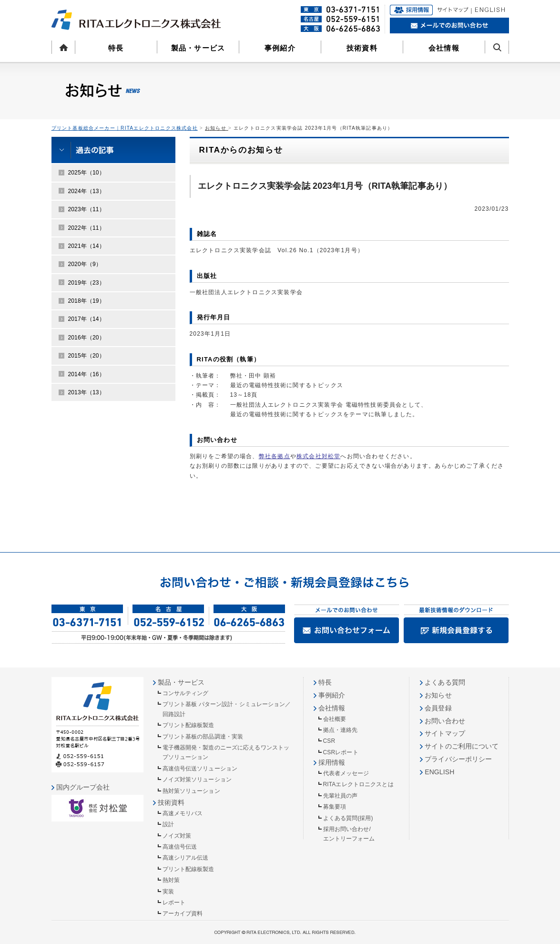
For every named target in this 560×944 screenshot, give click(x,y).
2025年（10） (87, 173)
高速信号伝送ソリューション (200, 769)
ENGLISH (439, 772)
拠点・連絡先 (341, 730)
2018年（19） (87, 301)
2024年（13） (87, 191)
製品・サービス (198, 48)
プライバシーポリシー (458, 759)
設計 (168, 824)
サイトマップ (445, 733)
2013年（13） (87, 392)
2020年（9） (85, 264)
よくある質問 (445, 682)
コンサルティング (186, 693)
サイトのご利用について (462, 746)
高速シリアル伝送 (186, 858)
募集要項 (335, 807)
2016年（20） (87, 338)
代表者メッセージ (346, 773)
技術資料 (362, 48)
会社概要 (335, 719)
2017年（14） (87, 319)
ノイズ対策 (177, 836)
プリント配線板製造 (188, 725)
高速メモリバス (183, 813)
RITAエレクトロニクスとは (358, 784)
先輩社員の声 (341, 796)
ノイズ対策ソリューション (197, 780)
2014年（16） (87, 374)
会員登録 (438, 708)
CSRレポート (341, 752)
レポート (174, 903)
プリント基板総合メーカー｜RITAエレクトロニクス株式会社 (125, 128)
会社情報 (444, 48)
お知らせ (217, 128)
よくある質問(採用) (348, 818)
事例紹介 (280, 48)
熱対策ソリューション (191, 791)
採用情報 (332, 762)
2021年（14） (87, 246)
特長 (116, 48)
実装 (168, 892)
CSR (329, 741)
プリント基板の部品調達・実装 (203, 737)
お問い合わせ (445, 721)
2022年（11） (87, 228)
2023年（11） (87, 209)
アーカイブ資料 (183, 913)
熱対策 (171, 880)
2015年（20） (87, 356)
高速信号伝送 (180, 847)
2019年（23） (87, 283)
